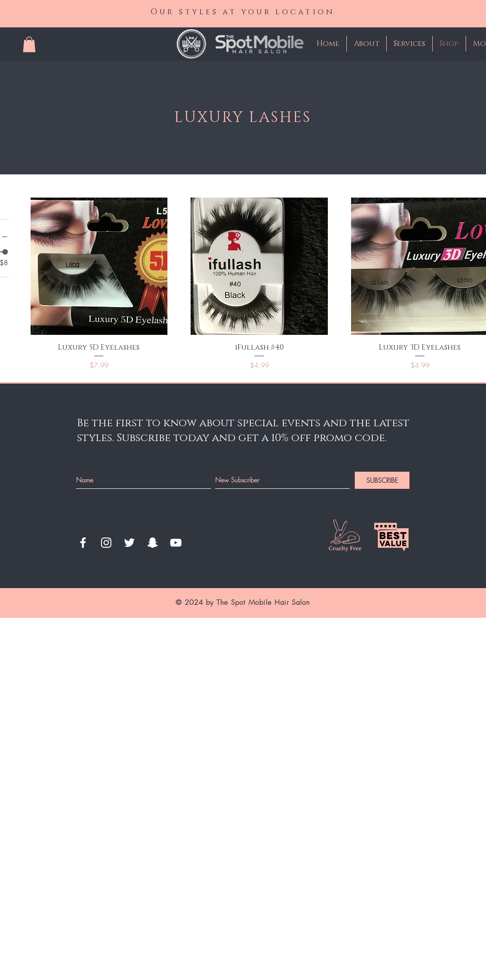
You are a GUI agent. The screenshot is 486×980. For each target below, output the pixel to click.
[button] (29, 44)
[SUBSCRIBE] (382, 480)
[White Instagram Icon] (106, 543)
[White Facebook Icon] (83, 543)
